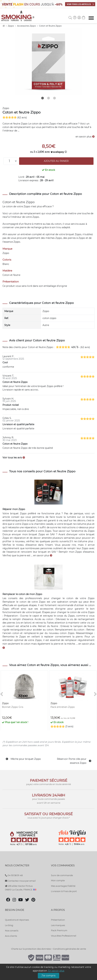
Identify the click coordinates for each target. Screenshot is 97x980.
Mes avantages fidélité (63, 886)
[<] (2, 694)
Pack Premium (59, 930)
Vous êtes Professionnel (64, 936)
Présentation (58, 920)
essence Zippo (12, 242)
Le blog (9, 925)
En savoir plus (56, 971)
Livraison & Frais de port (64, 891)
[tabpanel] (48, 61)
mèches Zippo (54, 238)
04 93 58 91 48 (14, 875)
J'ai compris (48, 976)
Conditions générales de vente (70, 949)
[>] (95, 694)
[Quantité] (10, 161)
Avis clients (11, 936)
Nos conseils (12, 931)
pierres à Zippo (76, 238)
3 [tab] (54, 98)
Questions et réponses (17, 920)
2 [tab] (48, 98)
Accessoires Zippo (27, 26)
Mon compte (58, 880)
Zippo (11, 26)
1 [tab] (43, 98)
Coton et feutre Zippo (50, 26)
